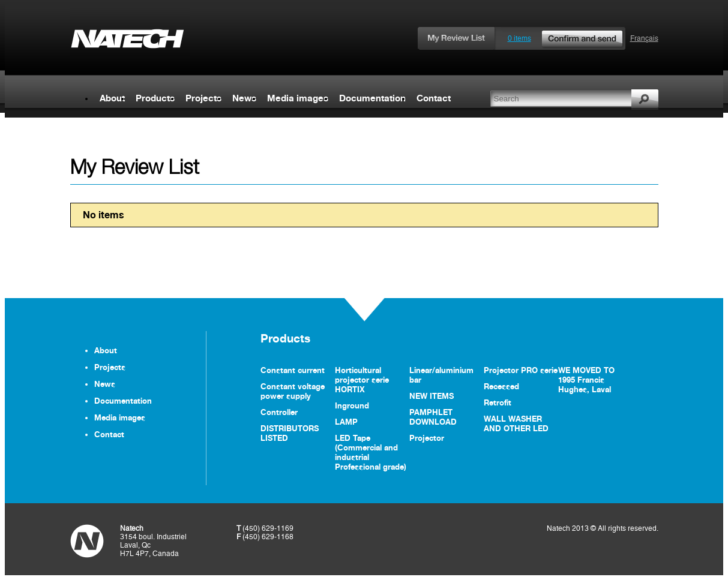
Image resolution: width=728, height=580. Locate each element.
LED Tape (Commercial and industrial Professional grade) (371, 452)
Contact (434, 98)
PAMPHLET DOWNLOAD (433, 417)
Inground (352, 405)
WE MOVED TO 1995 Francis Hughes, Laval (586, 380)
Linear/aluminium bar (441, 375)
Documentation (372, 98)
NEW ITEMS (432, 396)
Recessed (501, 386)
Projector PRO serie (521, 370)
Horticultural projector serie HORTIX (362, 380)
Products (155, 98)
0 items (566, 38)
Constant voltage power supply (293, 391)
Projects (203, 98)
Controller (279, 412)
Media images (298, 98)
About (112, 98)
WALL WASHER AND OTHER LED (516, 423)
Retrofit (498, 402)
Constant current (293, 370)
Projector (427, 438)
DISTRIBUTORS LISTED (290, 433)
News (244, 98)
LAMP (346, 422)
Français (644, 38)
